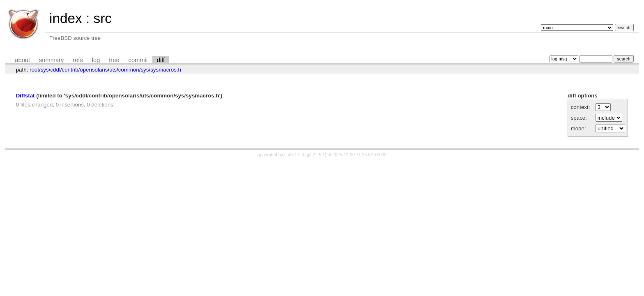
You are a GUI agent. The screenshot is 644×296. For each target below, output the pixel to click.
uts (113, 70)
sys (45, 70)
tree (114, 60)
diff (161, 60)
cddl (55, 70)
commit (138, 60)
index (66, 18)
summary (51, 60)
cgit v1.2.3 (294, 155)
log (96, 60)
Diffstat (25, 96)
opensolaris (94, 70)
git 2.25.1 (316, 155)
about (22, 60)
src (102, 18)
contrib (70, 70)
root (34, 70)
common (129, 70)
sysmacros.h (166, 70)
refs (78, 60)
